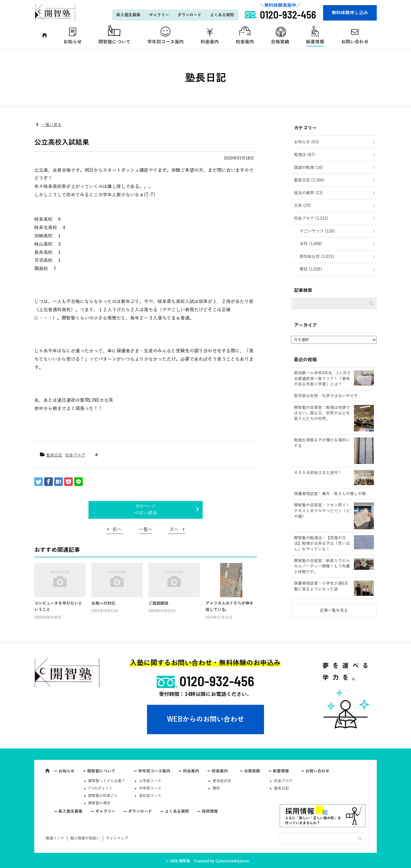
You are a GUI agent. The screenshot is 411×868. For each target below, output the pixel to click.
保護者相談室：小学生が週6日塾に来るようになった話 (321, 586)
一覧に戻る (52, 125)
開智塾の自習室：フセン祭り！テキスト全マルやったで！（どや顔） (322, 511)
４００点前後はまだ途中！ (318, 473)
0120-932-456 (217, 681)
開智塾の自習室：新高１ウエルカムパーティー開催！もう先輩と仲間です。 (322, 566)
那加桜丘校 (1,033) (317, 257)
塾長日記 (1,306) (309, 180)
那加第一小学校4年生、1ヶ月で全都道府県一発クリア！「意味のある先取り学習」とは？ (322, 379)
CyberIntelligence (232, 861)
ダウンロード (190, 15)
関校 (216, 788)
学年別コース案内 (166, 42)
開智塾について (114, 42)
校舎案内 (245, 42)
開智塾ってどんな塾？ (107, 781)
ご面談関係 (158, 603)
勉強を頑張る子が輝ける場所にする (322, 443)
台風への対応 (103, 603)
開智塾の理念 (99, 803)
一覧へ (146, 530)
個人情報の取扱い (85, 838)
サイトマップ (117, 838)
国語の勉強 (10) (309, 168)
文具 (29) (303, 206)
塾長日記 (54, 455)
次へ (174, 530)
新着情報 (315, 42)
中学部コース (150, 788)
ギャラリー (159, 15)
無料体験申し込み (350, 13)
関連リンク (55, 838)
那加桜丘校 (222, 781)
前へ (117, 530)
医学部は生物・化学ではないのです (326, 396)
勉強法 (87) (305, 155)
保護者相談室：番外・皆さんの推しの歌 (330, 494)
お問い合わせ (355, 42)
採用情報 (210, 811)
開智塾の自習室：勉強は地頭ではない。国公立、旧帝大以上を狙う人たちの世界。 (322, 413)
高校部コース (150, 796)
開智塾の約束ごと (103, 796)
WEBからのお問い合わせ (205, 719)
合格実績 (280, 42)
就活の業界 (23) (309, 193)
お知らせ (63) (307, 142)
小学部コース (150, 781)
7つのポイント (100, 788)
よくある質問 (222, 15)
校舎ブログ (75, 455)
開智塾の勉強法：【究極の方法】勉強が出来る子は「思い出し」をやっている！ (322, 544)
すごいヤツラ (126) (317, 231)
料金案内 (210, 42)
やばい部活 (146, 513)
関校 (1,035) (311, 269)
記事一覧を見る (334, 610)
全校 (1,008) (311, 244)
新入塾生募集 (128, 15)
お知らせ (72, 42)
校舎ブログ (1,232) (311, 218)
